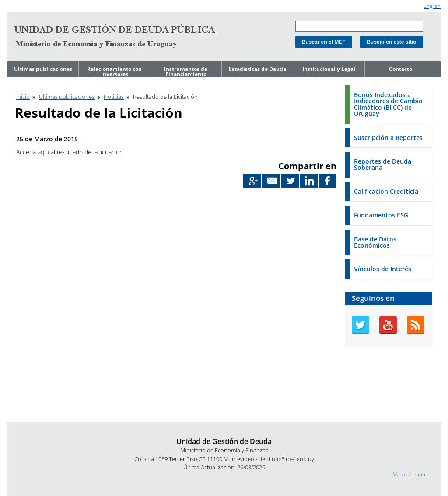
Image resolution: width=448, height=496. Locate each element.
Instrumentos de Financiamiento (186, 72)
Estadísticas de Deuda (257, 69)
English (432, 6)
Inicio (23, 97)
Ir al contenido (24, 4)
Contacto (401, 69)
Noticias (114, 97)
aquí (43, 152)
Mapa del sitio (409, 474)
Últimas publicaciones (43, 69)
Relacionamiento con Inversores (114, 72)
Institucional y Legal (329, 69)
